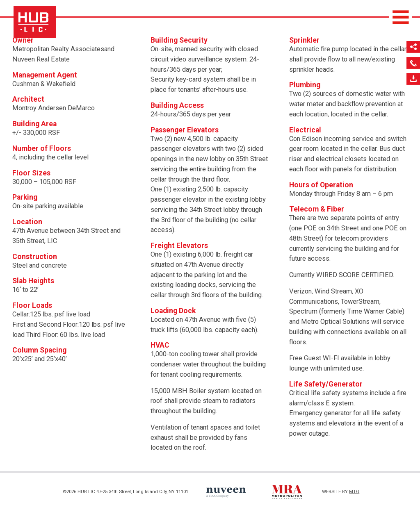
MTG (354, 492)
